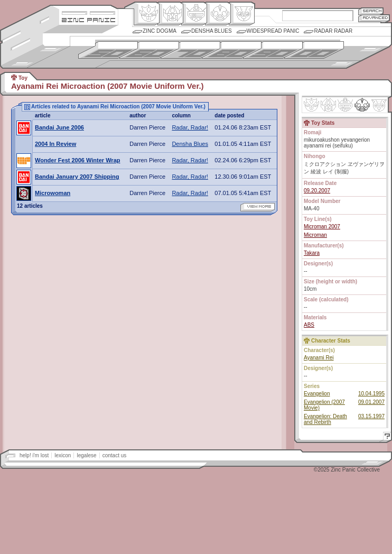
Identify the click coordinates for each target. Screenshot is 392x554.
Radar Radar (333, 31)
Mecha (194, 14)
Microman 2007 (322, 227)
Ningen (218, 14)
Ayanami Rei (319, 358)
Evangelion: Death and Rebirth (325, 419)
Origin (147, 14)
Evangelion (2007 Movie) (324, 405)
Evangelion (317, 394)
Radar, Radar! (190, 127)
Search (371, 11)
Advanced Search (374, 18)
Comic (242, 14)
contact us (115, 455)
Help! (386, 437)
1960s (149, 50)
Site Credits (88, 12)
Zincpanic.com (88, 19)
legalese (86, 455)
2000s (314, 50)
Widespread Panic (273, 31)
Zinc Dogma (160, 31)
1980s (232, 50)
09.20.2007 (317, 191)
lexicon (63, 455)
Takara (312, 253)
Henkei (170, 14)
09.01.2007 (371, 402)
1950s (108, 50)
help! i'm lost (34, 455)
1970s (190, 50)
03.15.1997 (371, 416)
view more (258, 207)
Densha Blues (212, 31)
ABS (309, 325)
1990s (273, 50)
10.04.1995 (371, 394)
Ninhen (362, 105)
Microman (315, 235)
